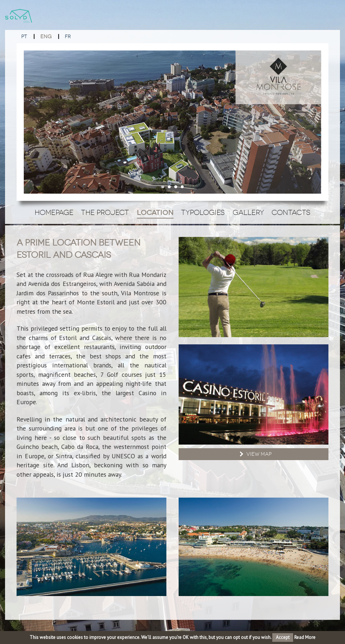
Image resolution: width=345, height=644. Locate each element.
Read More (305, 637)
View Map (255, 454)
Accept (283, 637)
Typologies (203, 212)
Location (155, 213)
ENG (46, 37)
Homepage (54, 212)
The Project (105, 212)
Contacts (291, 212)
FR (68, 37)
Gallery (248, 212)
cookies (75, 637)
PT (24, 37)
